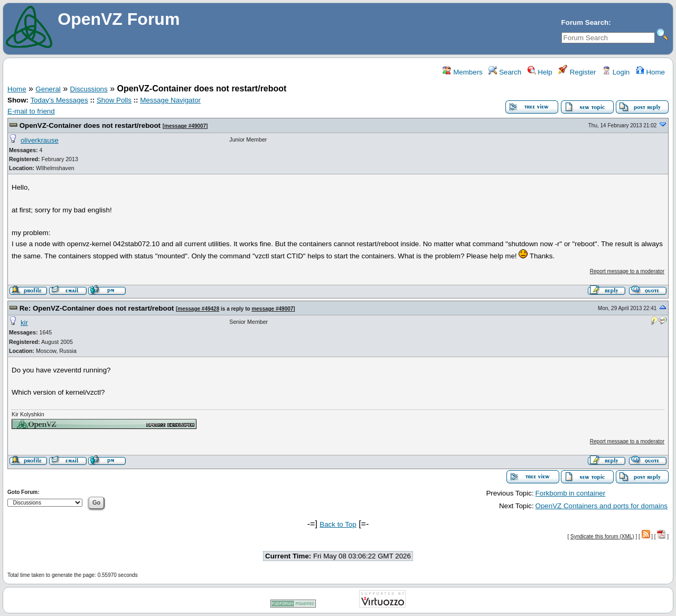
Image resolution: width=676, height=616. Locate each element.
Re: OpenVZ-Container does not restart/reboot (97, 308)
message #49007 (185, 126)
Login (616, 72)
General (48, 89)
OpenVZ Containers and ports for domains (602, 506)
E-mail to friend (31, 111)
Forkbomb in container (571, 493)
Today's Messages (59, 100)
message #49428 (198, 309)
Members (462, 72)
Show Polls (114, 100)
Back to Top (338, 524)
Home (650, 72)
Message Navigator (170, 100)
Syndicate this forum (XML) (602, 536)
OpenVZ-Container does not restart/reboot (90, 125)
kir (24, 323)
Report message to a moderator (627, 271)
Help (540, 72)
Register (577, 72)
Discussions (89, 89)
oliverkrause (40, 140)
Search (505, 72)
